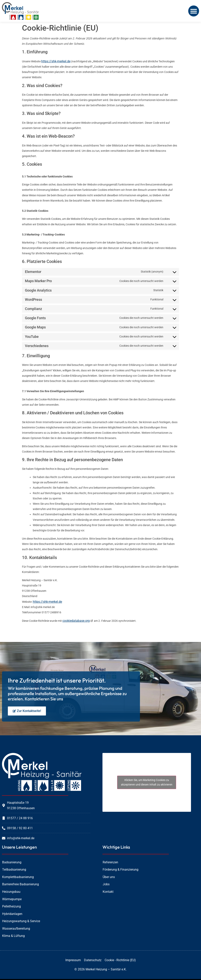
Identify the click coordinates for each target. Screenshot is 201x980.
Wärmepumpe (12, 899)
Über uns (109, 877)
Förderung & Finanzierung (121, 870)
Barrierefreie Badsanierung (21, 884)
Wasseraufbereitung (16, 929)
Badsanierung (12, 862)
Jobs (106, 884)
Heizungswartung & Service (21, 921)
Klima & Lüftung (13, 936)
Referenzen (110, 862)
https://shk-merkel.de (56, 61)
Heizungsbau (11, 892)
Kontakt (108, 892)
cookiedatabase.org (76, 621)
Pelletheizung (11, 906)
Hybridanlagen (12, 914)
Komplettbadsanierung (18, 877)
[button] (194, 11)
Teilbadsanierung (14, 870)
